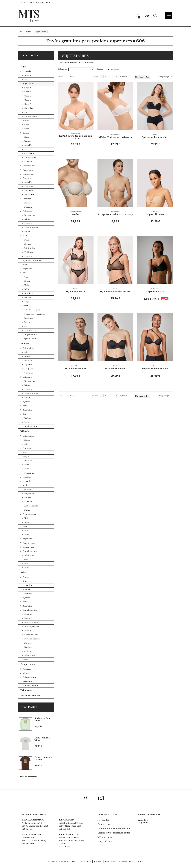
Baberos (28, 647)
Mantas (28, 618)
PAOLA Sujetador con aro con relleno (75, 136)
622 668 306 (28, 844)
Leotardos (27, 481)
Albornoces (29, 555)
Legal (75, 861)
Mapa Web (110, 861)
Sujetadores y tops (33, 310)
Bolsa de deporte (30, 685)
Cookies (98, 861)
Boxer (27, 356)
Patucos (28, 643)
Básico (27, 203)
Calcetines (27, 211)
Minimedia (29, 248)
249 (26, 79)
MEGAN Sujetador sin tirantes (115, 136)
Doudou (28, 631)
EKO (26, 112)
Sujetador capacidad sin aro (115, 290)
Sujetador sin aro (75, 290)
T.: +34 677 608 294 (25, 3)
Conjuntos (27, 448)
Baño (25, 273)
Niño (27, 469)
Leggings (27, 199)
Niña (26, 465)
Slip (26, 352)
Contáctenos (104, 824)
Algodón (28, 145)
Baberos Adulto (30, 677)
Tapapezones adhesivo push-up (115, 213)
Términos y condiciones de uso (114, 833)
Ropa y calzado (29, 543)
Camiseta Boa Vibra (42, 739)
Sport (25, 306)
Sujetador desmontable (155, 136)
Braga (27, 281)
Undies (27, 75)
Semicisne (29, 473)
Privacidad (86, 861)
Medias (26, 236)
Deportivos (29, 215)
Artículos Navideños (31, 696)
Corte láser (29, 153)
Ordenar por (63, 69)
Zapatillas (27, 269)
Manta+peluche (31, 627)
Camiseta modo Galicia (43, 758)
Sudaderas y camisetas (35, 314)
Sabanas (28, 614)
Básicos (28, 219)
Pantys (27, 240)
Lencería (27, 71)
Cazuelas (28, 108)
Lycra (27, 149)
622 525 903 (65, 829)
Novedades (29, 707)
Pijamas (26, 402)
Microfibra (29, 195)
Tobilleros (29, 252)
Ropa (27, 302)
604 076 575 (64, 847)
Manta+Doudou (32, 622)
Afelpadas (29, 369)
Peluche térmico (32, 639)
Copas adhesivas (155, 213)
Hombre (25, 343)
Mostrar (100, 69)
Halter (27, 285)
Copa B (27, 88)
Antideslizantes (31, 228)
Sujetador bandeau (115, 367)
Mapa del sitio (105, 841)
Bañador (28, 297)
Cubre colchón (31, 635)
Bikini (27, 289)
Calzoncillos (28, 348)
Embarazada (30, 158)
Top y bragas (30, 330)
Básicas (27, 141)
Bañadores (29, 418)
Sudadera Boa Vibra (42, 719)
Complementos (30, 335)
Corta (27, 326)
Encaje (27, 137)
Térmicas (29, 191)
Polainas (26, 589)
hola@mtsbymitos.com (42, 3)
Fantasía (28, 162)
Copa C (27, 96)
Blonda (28, 244)
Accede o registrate (143, 821)
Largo (27, 322)
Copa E (27, 104)
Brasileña (29, 293)
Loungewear (28, 174)
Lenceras (28, 186)
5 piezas (28, 651)
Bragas (26, 133)
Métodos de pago (106, 837)
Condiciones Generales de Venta (114, 829)
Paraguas (27, 669)
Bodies (26, 121)
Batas (25, 265)
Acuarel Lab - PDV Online (131, 861)
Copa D (28, 100)
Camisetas (27, 178)
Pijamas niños (29, 514)
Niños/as (25, 431)
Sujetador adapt (155, 290)
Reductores (28, 170)
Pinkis (27, 232)
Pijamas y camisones (32, 260)
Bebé (23, 572)
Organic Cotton (30, 339)
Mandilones (28, 547)
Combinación (29, 166)
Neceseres (27, 681)
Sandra (75, 213)
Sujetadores (28, 84)
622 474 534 (28, 829)
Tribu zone (26, 690)
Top (26, 277)
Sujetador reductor (75, 367)
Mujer (24, 66)
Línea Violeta (30, 116)
